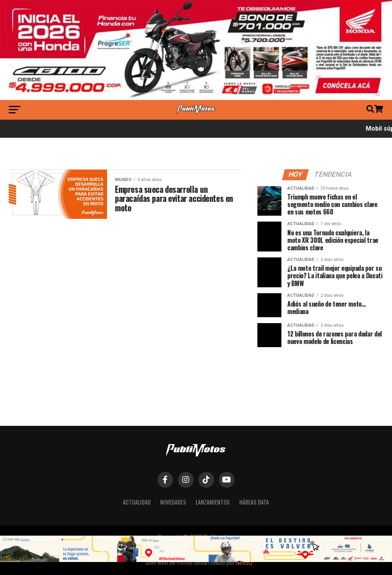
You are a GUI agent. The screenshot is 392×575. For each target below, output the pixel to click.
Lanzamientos (213, 502)
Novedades (173, 502)
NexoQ (244, 563)
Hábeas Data (254, 502)
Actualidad (137, 502)
